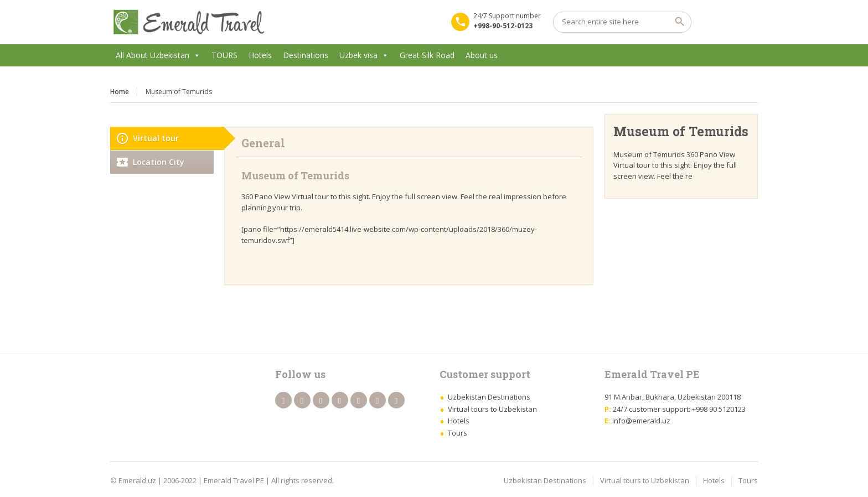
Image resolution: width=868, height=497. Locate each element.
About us (482, 55)
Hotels (260, 55)
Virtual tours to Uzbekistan (492, 409)
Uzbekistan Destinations (489, 397)
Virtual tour (156, 138)
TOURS (224, 55)
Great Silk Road (427, 55)
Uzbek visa (358, 55)
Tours (458, 433)
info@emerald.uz (641, 421)
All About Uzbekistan (153, 55)
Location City (159, 162)
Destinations (306, 55)
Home (120, 92)
